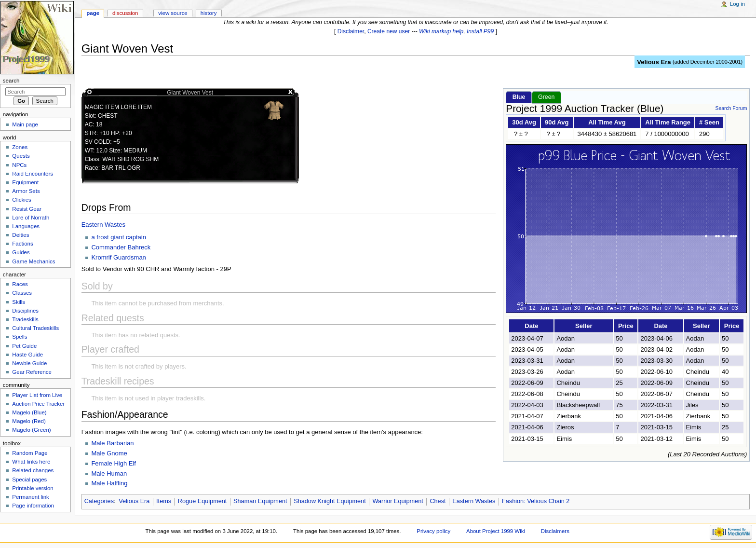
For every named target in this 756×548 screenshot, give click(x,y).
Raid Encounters (33, 174)
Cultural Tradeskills (35, 328)
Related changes (33, 470)
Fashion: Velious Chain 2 (536, 501)
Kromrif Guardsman (118, 257)
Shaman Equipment (260, 501)
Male (99, 443)
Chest (438, 501)
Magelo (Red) (29, 421)
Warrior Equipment (398, 501)
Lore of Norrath (31, 218)
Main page (25, 124)
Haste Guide (27, 355)
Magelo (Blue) (29, 412)
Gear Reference (32, 372)
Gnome (117, 453)
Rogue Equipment (202, 501)
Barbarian (120, 443)
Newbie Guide (29, 363)
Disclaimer (351, 31)
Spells (20, 337)
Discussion (125, 13)
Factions (22, 244)
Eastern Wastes (103, 225)
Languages (26, 226)
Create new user (389, 31)
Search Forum (731, 108)
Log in (737, 4)
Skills (19, 302)
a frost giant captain (118, 237)
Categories (99, 501)
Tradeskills (25, 319)
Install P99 (480, 31)
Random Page (30, 453)
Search (11, 81)
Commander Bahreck (121, 247)
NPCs (19, 165)
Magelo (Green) (31, 430)
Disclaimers (555, 531)
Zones (20, 147)
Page (93, 13)
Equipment (25, 182)
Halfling (117, 483)
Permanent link (30, 497)
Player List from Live (37, 395)
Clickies (21, 200)
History (209, 13)
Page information (33, 506)
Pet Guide (24, 346)
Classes (22, 293)
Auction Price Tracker (38, 404)
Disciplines (25, 311)
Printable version (33, 488)
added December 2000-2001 (708, 62)
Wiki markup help (441, 31)
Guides (21, 252)
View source (173, 13)
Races (20, 284)
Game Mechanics (34, 261)
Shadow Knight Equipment (330, 501)
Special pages (29, 479)
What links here (31, 462)
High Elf (125, 463)
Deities (20, 235)
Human (117, 473)
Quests (21, 156)
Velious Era (654, 62)
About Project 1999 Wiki (496, 531)
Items (164, 501)
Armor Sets (26, 191)
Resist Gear (27, 209)
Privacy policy (433, 531)
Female (102, 463)
